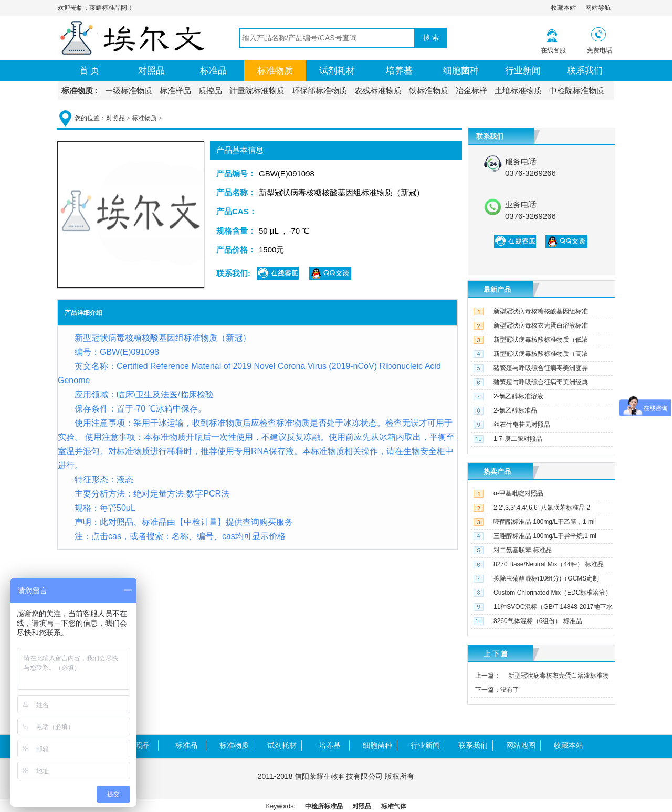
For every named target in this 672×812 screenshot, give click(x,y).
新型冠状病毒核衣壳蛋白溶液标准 (541, 325)
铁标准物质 (429, 91)
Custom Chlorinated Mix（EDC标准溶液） (553, 593)
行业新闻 (523, 71)
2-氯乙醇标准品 (515, 410)
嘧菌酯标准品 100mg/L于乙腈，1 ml (544, 522)
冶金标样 (471, 91)
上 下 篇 (496, 654)
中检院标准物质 (577, 91)
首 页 (90, 71)
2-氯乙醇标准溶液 (518, 396)
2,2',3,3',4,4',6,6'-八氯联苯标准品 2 (542, 508)
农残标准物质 (378, 91)
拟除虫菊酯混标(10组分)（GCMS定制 (546, 578)
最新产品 (497, 289)
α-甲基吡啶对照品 (518, 493)
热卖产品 (497, 472)
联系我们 (585, 71)
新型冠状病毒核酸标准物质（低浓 (541, 340)
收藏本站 (563, 8)
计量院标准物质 (257, 91)
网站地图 (521, 745)
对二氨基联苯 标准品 (523, 550)
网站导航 (598, 8)
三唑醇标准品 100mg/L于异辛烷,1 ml (545, 536)
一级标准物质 (129, 91)
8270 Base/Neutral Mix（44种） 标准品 (549, 564)
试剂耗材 (337, 71)
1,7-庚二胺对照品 (518, 439)
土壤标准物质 (518, 91)
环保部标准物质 (319, 91)
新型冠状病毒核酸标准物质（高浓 (541, 354)
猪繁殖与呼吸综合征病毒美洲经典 (541, 382)
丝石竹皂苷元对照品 (522, 425)
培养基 (399, 71)
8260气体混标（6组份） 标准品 (538, 621)
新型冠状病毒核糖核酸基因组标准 (541, 311)
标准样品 (175, 91)
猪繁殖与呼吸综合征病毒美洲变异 (541, 368)
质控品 (210, 91)
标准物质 (275, 71)
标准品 (213, 71)
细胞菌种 (461, 71)
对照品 (151, 71)
